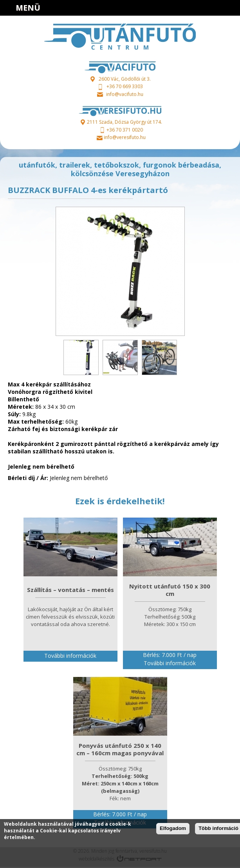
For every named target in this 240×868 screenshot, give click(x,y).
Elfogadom (173, 828)
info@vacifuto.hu (125, 94)
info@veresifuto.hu (125, 137)
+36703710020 (211, 8)
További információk (70, 656)
